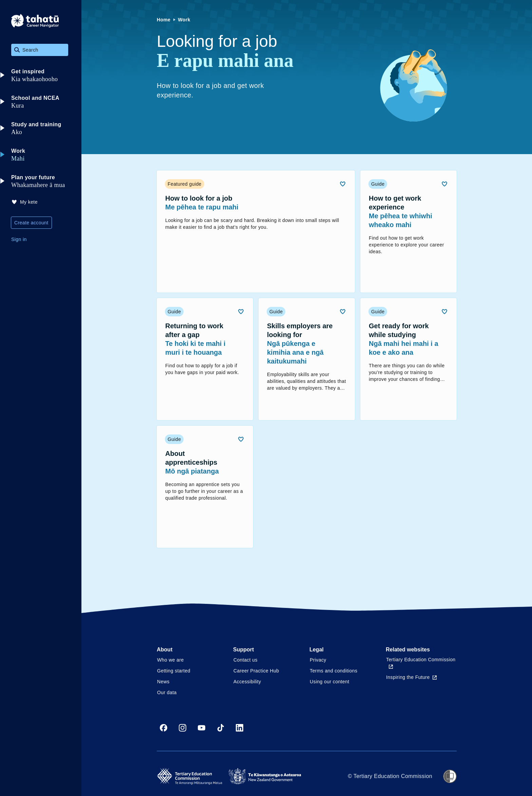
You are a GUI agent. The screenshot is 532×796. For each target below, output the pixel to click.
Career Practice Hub (256, 671)
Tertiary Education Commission (421, 663)
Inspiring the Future (411, 677)
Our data (167, 692)
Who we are (170, 660)
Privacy (318, 660)
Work (184, 20)
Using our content (330, 682)
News (163, 682)
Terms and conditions (334, 671)
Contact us (245, 660)
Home (164, 20)
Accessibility (247, 682)
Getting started (174, 671)
